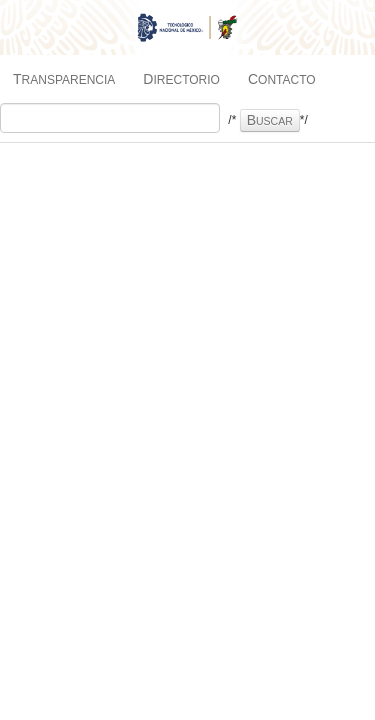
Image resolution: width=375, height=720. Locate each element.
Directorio (181, 79)
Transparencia (64, 79)
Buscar (270, 120)
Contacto (282, 79)
